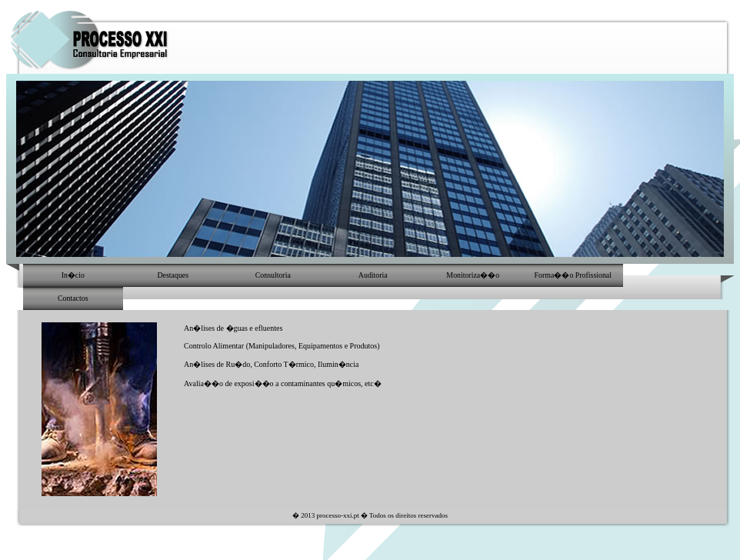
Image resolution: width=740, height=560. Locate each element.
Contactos (73, 298)
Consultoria (273, 275)
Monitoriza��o (473, 275)
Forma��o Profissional (573, 275)
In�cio (73, 275)
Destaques (173, 275)
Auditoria (373, 275)
